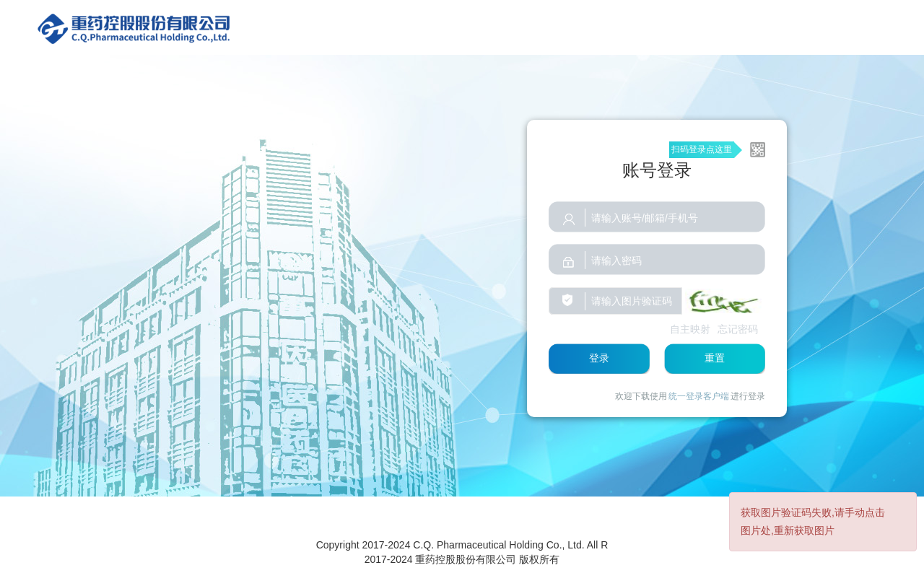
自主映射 (690, 329)
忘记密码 (738, 329)
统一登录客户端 (699, 396)
